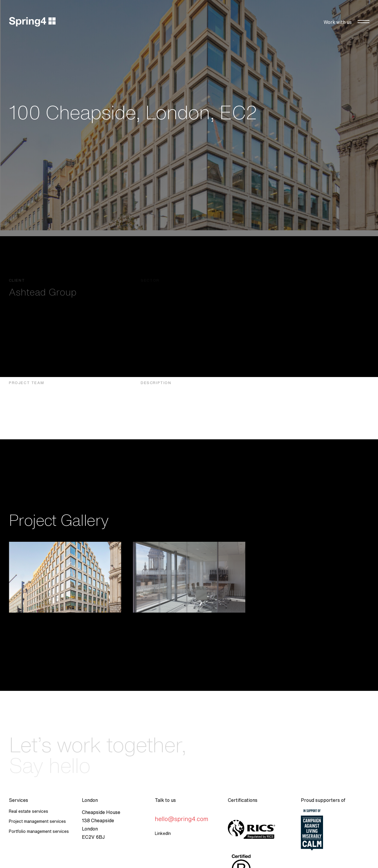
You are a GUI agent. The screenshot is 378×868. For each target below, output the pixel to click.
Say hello (50, 765)
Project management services (37, 821)
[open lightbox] (65, 577)
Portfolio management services (39, 831)
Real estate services (29, 811)
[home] (32, 22)
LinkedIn (163, 833)
